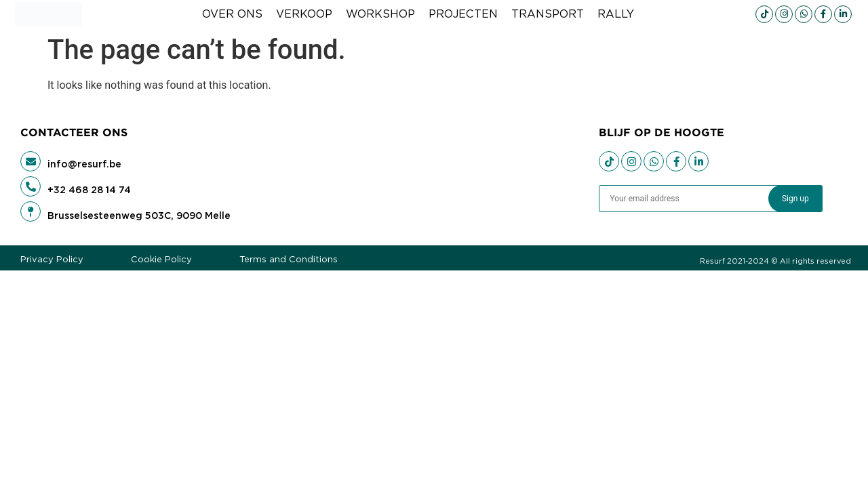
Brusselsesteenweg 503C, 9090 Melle (139, 216)
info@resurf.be (84, 164)
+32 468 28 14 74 (89, 190)
